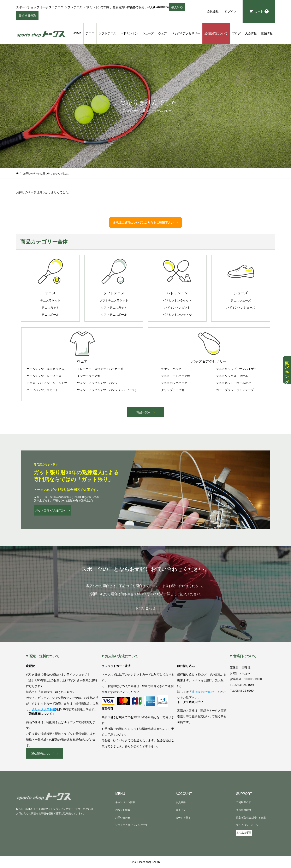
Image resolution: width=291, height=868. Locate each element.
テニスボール (50, 315)
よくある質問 (244, 833)
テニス (90, 33)
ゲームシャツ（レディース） (45, 376)
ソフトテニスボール (114, 315)
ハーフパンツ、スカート (42, 390)
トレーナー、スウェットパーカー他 (100, 369)
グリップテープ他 (173, 390)
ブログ (236, 33)
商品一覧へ (144, 412)
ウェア (162, 33)
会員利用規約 (243, 810)
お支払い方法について (121, 656)
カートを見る (183, 818)
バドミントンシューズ (241, 307)
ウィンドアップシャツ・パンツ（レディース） (107, 390)
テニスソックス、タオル (232, 376)
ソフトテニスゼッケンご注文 (131, 825)
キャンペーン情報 (125, 802)
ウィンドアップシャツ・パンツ (97, 383)
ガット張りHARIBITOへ (51, 511)
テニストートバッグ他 (176, 376)
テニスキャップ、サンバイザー (236, 369)
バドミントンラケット (177, 300)
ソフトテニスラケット (114, 300)
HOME (77, 33)
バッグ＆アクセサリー (186, 33)
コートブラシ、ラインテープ (235, 390)
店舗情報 (267, 33)
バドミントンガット (177, 307)
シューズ (148, 33)
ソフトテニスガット (114, 307)
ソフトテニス (107, 33)
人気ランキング (287, 370)
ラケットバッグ (171, 369)
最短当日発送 (27, 17)
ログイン (231, 11)
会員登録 (213, 11)
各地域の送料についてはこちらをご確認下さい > (145, 223)
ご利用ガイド (243, 802)
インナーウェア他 (89, 376)
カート (262, 11)
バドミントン (129, 33)
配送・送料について (44, 656)
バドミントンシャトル (177, 315)
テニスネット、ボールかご (233, 383)
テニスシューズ (241, 300)
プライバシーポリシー (248, 825)
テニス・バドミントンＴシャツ (47, 383)
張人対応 (177, 8)
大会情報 (251, 33)
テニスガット (50, 307)
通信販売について (216, 33)
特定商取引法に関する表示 (251, 818)
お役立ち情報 (123, 810)
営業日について (245, 656)
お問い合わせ (145, 608)
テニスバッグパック (174, 383)
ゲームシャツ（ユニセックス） (47, 369)
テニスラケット (50, 300)
